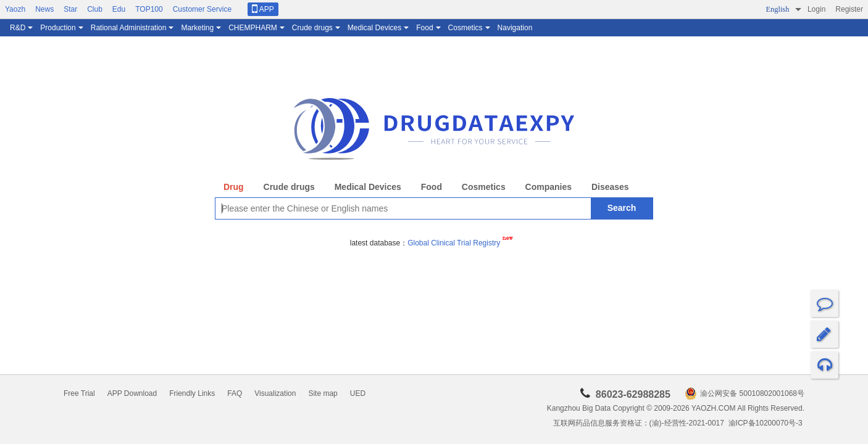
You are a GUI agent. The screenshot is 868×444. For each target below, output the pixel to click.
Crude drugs (312, 28)
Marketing (197, 28)
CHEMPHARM (253, 28)
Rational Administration (129, 28)
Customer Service (202, 9)
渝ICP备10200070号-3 (766, 423)
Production (58, 28)
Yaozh (15, 9)
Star (70, 9)
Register (849, 9)
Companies (549, 187)
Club (95, 9)
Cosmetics (465, 28)
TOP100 (149, 9)
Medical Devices (374, 28)
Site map (323, 393)
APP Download (132, 393)
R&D (18, 28)
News (44, 9)
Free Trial (79, 393)
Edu (119, 9)
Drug (234, 187)
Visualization (275, 393)
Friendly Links (192, 393)
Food (424, 28)
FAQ (235, 393)
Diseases (610, 187)
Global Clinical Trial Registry (460, 243)
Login (816, 9)
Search (622, 208)
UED (358, 393)
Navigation (515, 28)
